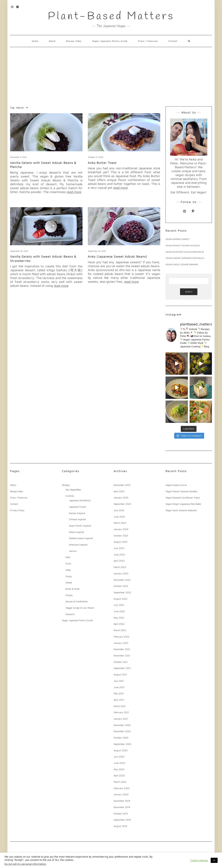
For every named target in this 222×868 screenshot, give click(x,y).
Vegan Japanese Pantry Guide (110, 41)
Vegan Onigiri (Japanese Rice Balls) (185, 258)
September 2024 (122, 504)
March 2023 (120, 567)
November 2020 (122, 731)
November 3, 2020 (18, 157)
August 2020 (121, 750)
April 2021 (119, 700)
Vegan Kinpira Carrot (178, 239)
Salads (69, 582)
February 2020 (122, 788)
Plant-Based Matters (111, 16)
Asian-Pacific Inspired (80, 526)
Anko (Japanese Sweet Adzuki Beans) (117, 256)
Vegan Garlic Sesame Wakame (182, 264)
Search (189, 292)
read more (74, 192)
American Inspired (78, 545)
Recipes (66, 485)
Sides (68, 570)
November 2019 (122, 807)
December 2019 (122, 801)
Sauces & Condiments (77, 601)
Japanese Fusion (78, 507)
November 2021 (122, 656)
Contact (173, 41)
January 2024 (121, 529)
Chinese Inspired (77, 519)
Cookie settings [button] (199, 860)
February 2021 (121, 712)
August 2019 (120, 826)
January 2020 (121, 794)
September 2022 (122, 592)
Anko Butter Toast (102, 163)
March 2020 (120, 782)
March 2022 (120, 630)
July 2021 (119, 681)
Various (73, 551)
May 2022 (119, 618)
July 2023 (119, 548)
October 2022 (121, 586)
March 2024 (120, 523)
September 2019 (122, 820)
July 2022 (119, 605)
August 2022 (121, 599)
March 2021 (120, 706)
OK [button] (214, 860)
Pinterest (18, 7)
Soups (69, 576)
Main (68, 557)
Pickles (69, 595)
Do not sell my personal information (25, 864)
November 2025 (122, 485)
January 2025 (121, 498)
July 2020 (119, 757)
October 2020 (121, 738)
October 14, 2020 (95, 157)
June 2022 (119, 611)
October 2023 (121, 536)
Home (35, 41)
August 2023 (121, 542)
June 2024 (119, 517)
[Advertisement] (111, 74)
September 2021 (122, 668)
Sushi (68, 564)
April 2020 (119, 775)
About (52, 41)
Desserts (70, 614)
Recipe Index (74, 41)
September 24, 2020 (97, 251)
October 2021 (121, 662)
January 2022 (121, 643)
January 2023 (121, 573)
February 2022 (122, 637)
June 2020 (119, 763)
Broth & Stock (73, 589)
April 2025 (119, 491)
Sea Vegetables (73, 490)
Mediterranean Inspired (81, 538)
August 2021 (120, 674)
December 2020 (122, 725)
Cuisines (70, 496)
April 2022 (119, 624)
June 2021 (119, 687)
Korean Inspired (77, 513)
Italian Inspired (76, 532)
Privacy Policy (17, 510)
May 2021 (119, 693)
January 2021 (121, 719)
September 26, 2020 (19, 251)
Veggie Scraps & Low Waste (80, 608)
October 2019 (121, 814)
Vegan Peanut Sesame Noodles (183, 245)
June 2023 (119, 554)
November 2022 (122, 580)
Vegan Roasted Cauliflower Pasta (185, 252)
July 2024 (119, 510)
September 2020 (122, 744)
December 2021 (122, 649)
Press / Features (148, 41)
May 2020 (119, 769)
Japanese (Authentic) (80, 500)
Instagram (12, 7)
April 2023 (119, 561)
